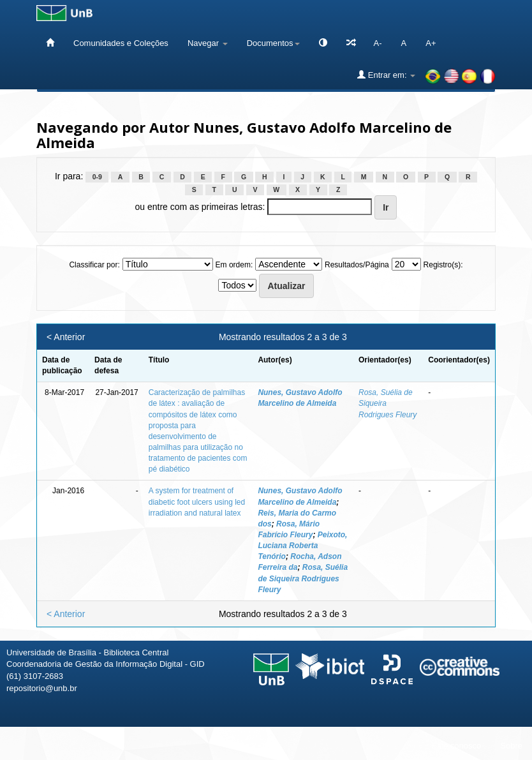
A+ (431, 43)
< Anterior (66, 337)
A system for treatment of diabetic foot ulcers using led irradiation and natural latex (197, 502)
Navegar (208, 43)
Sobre (511, 746)
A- (378, 43)
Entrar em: (386, 75)
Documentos (273, 43)
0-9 (97, 177)
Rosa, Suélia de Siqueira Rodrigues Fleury (303, 578)
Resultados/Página (357, 265)
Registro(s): (443, 265)
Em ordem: (234, 265)
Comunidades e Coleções (121, 43)
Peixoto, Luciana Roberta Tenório (302, 546)
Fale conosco (456, 746)
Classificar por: (94, 265)
